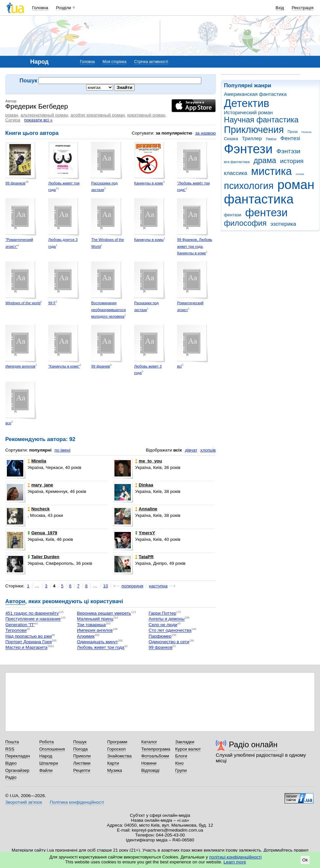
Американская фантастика (255, 94)
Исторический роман (248, 112)
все (8, 423)
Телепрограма (156, 749)
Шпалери (49, 763)
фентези (266, 212)
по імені (62, 450)
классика (236, 173)
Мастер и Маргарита (26, 648)
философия (245, 223)
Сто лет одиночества (170, 631)
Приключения (254, 130)
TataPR (144, 557)
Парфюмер (160, 636)
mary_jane (40, 485)
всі (179, 366)
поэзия (300, 174)
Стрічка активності (151, 62)
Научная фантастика (261, 120)
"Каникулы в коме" (64, 366)
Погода (80, 749)
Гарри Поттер (162, 613)
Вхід (280, 8)
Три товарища (91, 625)
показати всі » (38, 120)
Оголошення (52, 749)
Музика (115, 770)
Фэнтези (248, 149)
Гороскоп (116, 749)
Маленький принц (95, 619)
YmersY (145, 533)
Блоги (181, 756)
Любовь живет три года (101, 648)
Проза (292, 132)
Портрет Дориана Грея (28, 642)
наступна (158, 586)
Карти (113, 763)
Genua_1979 (42, 533)
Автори (15, 601)
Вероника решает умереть (104, 613)
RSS (10, 749)
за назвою (205, 133)
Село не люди (163, 625)
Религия (307, 132)
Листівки (82, 763)
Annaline (146, 509)
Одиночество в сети (169, 642)
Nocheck (39, 509)
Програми (117, 742)
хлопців (208, 450)
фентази (233, 215)
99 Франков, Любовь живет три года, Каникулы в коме (195, 246)
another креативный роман (98, 115)
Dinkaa (144, 485)
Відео (11, 763)
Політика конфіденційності (77, 802)
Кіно (179, 763)
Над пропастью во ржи (29, 636)
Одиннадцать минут (97, 642)
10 (105, 586)
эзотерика (283, 224)
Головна (40, 8)
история (292, 161)
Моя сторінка (115, 62)
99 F (52, 303)
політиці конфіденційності (235, 857)
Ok (305, 860)
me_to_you (149, 461)
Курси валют (188, 749)
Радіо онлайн (253, 744)
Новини (149, 763)
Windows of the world (23, 303)
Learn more (235, 862)
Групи (181, 770)
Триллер (252, 138)
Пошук (80, 742)
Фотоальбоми (155, 756)
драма (265, 160)
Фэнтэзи (288, 151)
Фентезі (290, 138)
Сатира (13, 120)
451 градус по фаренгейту (32, 613)
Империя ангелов (20, 366)
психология (249, 186)
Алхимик (86, 636)
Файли (46, 770)
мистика (271, 171)
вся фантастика (237, 162)
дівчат (191, 450)
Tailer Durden (43, 557)
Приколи (82, 756)
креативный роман (146, 115)
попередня (132, 586)
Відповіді (150, 770)
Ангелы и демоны (167, 619)
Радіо (11, 777)
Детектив (247, 103)
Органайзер (17, 770)
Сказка (231, 139)
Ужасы (271, 139)
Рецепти (82, 770)
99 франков (15, 183)
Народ (46, 756)
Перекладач (18, 756)
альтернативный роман (44, 115)
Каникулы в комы (149, 240)
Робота (47, 742)
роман (296, 185)
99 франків (100, 366)
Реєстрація (303, 8)
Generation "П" (20, 625)
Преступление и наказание (33, 619)
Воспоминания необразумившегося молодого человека (109, 310)
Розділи (64, 8)
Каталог (149, 742)
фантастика (259, 199)
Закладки (185, 742)
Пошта (12, 742)
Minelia (37, 461)
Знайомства (120, 756)
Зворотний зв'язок (24, 802)
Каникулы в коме (149, 183)
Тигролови (16, 631)
